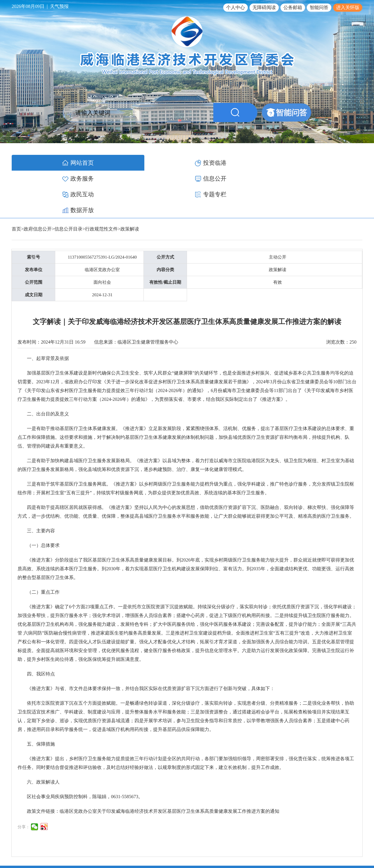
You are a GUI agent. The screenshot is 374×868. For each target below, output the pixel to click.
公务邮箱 (293, 7)
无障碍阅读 (264, 7)
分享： (24, 780)
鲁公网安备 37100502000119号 (332, 843)
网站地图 (354, 829)
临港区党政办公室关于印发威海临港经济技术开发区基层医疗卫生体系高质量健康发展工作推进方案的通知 (169, 764)
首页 (16, 182)
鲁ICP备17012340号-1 (278, 843)
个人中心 (236, 7)
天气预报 (59, 6)
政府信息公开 (38, 182)
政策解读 (130, 182)
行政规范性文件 (101, 182)
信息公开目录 (68, 182)
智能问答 (319, 7)
